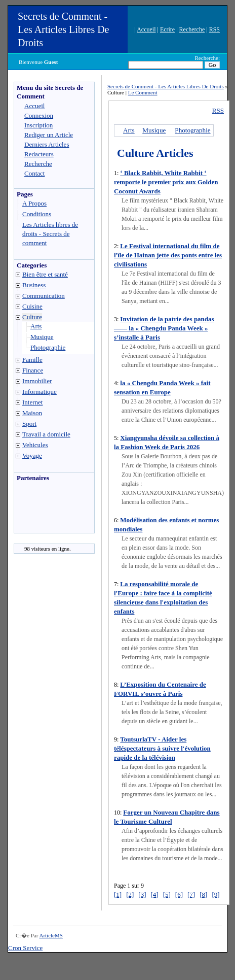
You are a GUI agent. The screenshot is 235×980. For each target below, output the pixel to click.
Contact (34, 173)
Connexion (39, 115)
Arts (36, 326)
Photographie (48, 347)
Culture (32, 317)
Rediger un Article (49, 135)
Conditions (37, 214)
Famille (32, 360)
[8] (203, 894)
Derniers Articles (47, 144)
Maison (32, 413)
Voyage (32, 455)
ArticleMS (51, 935)
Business (34, 285)
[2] (130, 894)
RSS (214, 29)
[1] (118, 894)
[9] (216, 894)
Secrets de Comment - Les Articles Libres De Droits (64, 29)
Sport (29, 424)
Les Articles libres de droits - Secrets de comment (50, 234)
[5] (167, 894)
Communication (44, 296)
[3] (142, 894)
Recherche (192, 29)
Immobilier (37, 381)
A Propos (34, 203)
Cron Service (25, 948)
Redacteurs (39, 154)
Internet (32, 402)
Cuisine (32, 306)
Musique (42, 337)
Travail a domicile (46, 434)
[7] (191, 894)
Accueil (146, 29)
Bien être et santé (45, 274)
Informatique (40, 392)
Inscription (38, 125)
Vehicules (35, 445)
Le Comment (143, 92)
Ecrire (167, 29)
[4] (155, 894)
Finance (33, 370)
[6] (179, 894)
